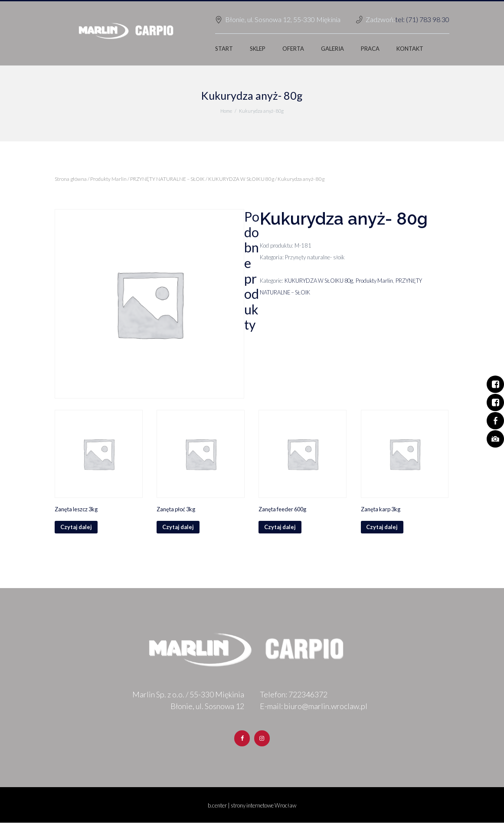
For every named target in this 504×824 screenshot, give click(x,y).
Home (226, 111)
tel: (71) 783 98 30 (422, 19)
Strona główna (71, 179)
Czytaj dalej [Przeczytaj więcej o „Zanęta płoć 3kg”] (178, 527)
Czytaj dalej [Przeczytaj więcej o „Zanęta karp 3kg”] (383, 527)
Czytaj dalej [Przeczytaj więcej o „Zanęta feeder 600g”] (280, 527)
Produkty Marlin (108, 179)
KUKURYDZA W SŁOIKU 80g (242, 179)
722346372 (308, 695)
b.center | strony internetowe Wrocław (252, 806)
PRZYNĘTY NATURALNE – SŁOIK (168, 179)
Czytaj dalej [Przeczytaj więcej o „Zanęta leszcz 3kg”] (76, 527)
